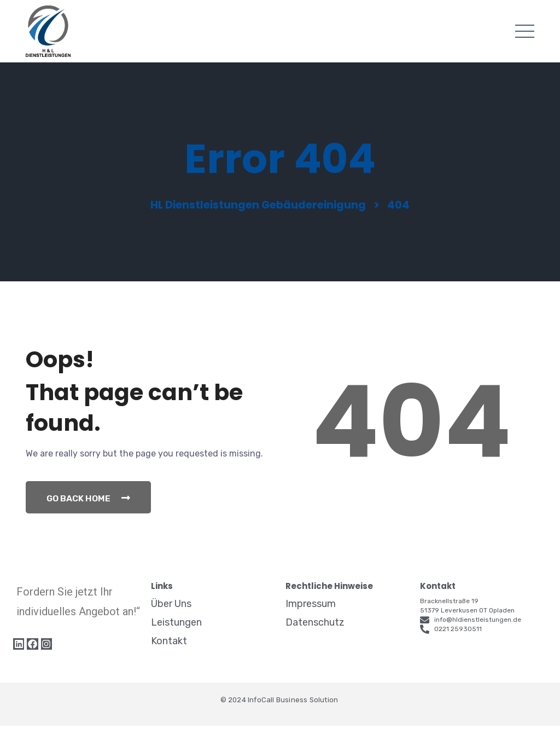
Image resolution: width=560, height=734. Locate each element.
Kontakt (169, 649)
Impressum (311, 612)
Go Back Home (90, 506)
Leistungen (176, 631)
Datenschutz (315, 631)
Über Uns (171, 612)
